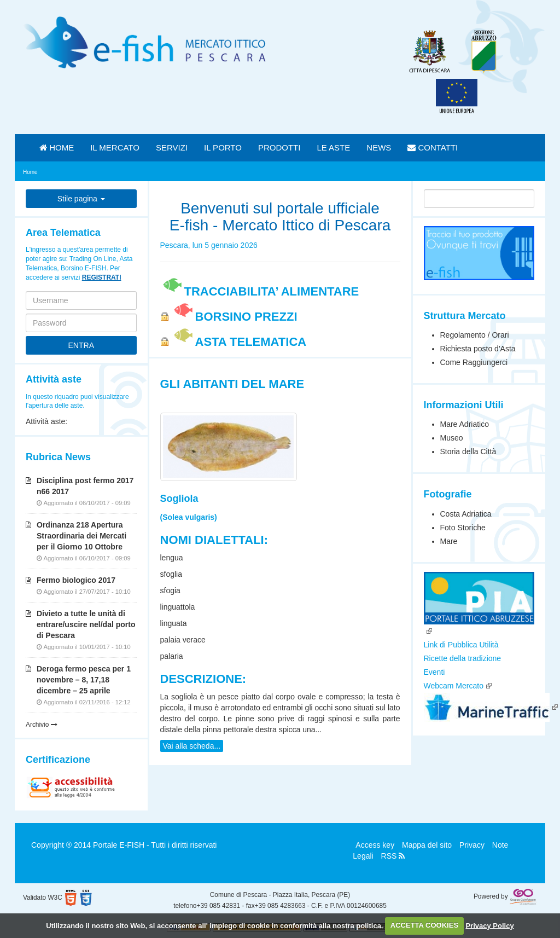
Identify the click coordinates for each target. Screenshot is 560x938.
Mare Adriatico (465, 424)
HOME (57, 147)
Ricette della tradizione (463, 658)
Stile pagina (81, 199)
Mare (449, 541)
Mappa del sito (427, 845)
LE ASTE (333, 147)
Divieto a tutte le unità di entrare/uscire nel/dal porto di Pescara (86, 624)
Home (30, 172)
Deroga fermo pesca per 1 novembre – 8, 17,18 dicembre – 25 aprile (84, 680)
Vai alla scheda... (192, 746)
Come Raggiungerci (474, 362)
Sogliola (179, 499)
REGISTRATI (102, 277)
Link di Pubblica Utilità (461, 645)
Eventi (434, 672)
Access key (375, 845)
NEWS (379, 147)
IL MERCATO (115, 147)
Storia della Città (468, 451)
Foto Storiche (463, 528)
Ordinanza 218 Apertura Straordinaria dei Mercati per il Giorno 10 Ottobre (81, 536)
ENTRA (81, 345)
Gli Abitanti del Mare (232, 384)
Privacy (472, 845)
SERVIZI (172, 147)
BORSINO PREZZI (234, 317)
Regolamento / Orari (475, 335)
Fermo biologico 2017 (76, 580)
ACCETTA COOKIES (424, 925)
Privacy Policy (489, 925)
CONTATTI (433, 147)
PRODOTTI (279, 147)
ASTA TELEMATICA (239, 342)
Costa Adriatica (466, 514)
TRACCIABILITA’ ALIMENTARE (260, 291)
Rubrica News (58, 457)
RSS (393, 856)
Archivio (42, 725)
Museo (452, 438)
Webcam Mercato (454, 686)
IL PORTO (223, 147)
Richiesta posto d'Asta (478, 349)
